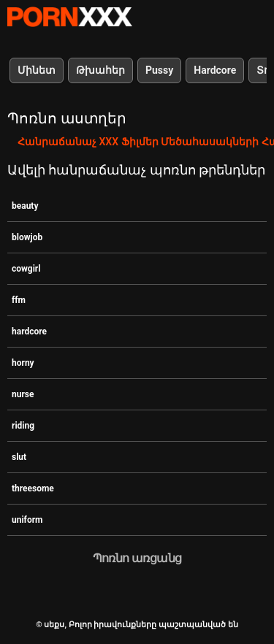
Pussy (159, 70)
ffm (19, 300)
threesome (33, 488)
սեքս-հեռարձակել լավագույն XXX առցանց (69, 17)
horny (23, 363)
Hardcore (215, 70)
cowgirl (26, 269)
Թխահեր (100, 70)
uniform (27, 520)
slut (19, 457)
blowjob (27, 237)
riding (23, 426)
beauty (25, 206)
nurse (23, 394)
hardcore (29, 331)
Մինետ (37, 70)
